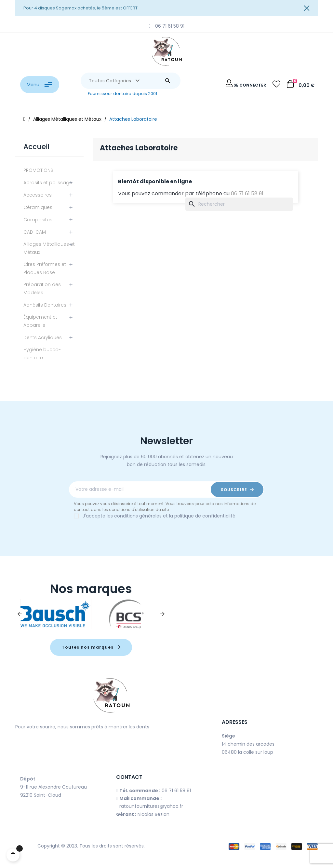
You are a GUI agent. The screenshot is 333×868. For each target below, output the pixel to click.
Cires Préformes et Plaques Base (45, 268)
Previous (20, 614)
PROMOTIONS (38, 170)
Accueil (36, 147)
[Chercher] (239, 204)
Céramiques (38, 207)
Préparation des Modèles (42, 289)
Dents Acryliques (43, 338)
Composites (38, 220)
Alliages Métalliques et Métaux (49, 248)
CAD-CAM (35, 232)
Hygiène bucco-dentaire (42, 354)
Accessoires (38, 195)
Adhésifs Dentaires (45, 305)
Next (162, 614)
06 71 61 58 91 (247, 193)
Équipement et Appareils (40, 321)
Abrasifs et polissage (48, 183)
